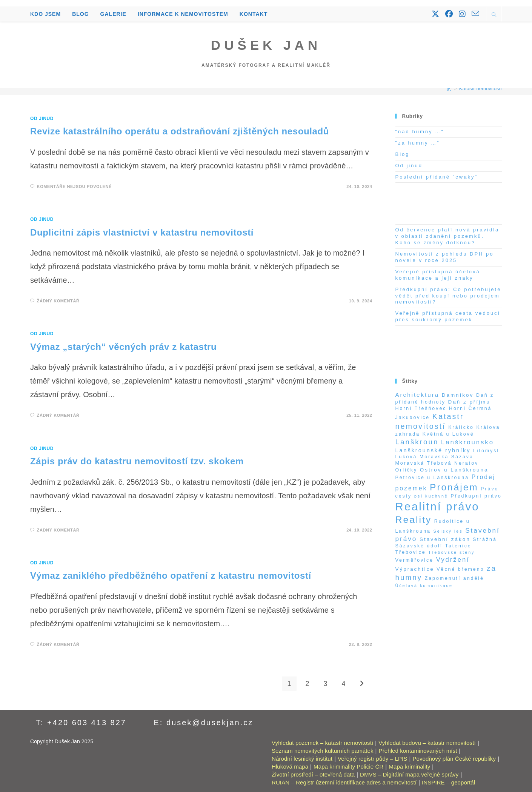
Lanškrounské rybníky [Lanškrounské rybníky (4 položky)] (433, 450)
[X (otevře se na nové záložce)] (435, 14)
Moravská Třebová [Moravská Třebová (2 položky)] (424, 463)
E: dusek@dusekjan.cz (204, 723)
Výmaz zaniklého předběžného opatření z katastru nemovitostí (171, 576)
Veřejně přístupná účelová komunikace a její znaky (438, 275)
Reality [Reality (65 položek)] (414, 520)
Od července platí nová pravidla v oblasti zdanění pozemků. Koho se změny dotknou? (447, 236)
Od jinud (42, 119)
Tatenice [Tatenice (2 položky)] (458, 546)
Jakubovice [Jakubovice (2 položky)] (413, 418)
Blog (403, 154)
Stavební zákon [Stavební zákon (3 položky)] (445, 539)
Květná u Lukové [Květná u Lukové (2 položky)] (448, 434)
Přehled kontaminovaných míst (418, 751)
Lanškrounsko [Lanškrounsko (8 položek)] (467, 442)
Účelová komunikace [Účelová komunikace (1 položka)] (424, 586)
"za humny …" (418, 143)
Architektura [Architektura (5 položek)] (417, 395)
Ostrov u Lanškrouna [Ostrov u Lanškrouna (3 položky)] (454, 470)
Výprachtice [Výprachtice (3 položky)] (415, 569)
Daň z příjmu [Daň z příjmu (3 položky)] (469, 402)
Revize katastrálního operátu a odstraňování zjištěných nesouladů (180, 131)
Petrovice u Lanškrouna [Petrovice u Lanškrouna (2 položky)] (432, 478)
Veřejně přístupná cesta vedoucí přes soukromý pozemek (448, 316)
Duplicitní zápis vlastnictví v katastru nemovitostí (142, 232)
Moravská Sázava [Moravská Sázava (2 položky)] (447, 457)
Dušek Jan (266, 45)
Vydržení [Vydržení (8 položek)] (453, 560)
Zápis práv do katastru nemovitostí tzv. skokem (137, 461)
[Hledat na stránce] (494, 15)
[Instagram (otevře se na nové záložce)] (462, 14)
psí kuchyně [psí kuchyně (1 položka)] (431, 496)
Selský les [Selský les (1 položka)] (448, 531)
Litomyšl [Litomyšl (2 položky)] (486, 451)
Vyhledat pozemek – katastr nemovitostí (322, 743)
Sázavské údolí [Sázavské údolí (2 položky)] (419, 546)
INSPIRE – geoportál (448, 782)
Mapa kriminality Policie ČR (348, 767)
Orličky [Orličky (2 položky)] (407, 470)
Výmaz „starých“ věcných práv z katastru (123, 347)
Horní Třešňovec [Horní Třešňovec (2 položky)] (421, 408)
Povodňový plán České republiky (454, 759)
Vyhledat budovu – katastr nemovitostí (427, 743)
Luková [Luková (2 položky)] (406, 457)
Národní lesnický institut (302, 759)
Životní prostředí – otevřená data (313, 774)
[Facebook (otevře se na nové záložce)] (449, 14)
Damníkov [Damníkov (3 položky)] (458, 395)
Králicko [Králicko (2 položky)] (461, 427)
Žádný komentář (58, 301)
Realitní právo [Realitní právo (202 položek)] (437, 506)
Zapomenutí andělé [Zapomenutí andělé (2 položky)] (454, 578)
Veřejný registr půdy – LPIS (372, 759)
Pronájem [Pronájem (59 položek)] (454, 487)
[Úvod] (449, 89)
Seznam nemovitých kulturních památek (323, 751)
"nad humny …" (420, 132)
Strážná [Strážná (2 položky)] (485, 539)
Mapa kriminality (409, 767)
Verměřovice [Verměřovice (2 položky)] (415, 560)
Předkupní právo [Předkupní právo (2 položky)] (476, 496)
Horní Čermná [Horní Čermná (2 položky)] (470, 408)
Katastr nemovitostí (480, 89)
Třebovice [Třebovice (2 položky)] (411, 552)
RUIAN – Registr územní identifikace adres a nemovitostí (344, 782)
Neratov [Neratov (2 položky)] (466, 463)
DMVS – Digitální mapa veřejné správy (409, 774)
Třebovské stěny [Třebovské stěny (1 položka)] (451, 552)
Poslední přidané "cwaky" (437, 177)
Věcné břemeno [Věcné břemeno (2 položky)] (460, 569)
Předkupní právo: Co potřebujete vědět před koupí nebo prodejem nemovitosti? (448, 296)
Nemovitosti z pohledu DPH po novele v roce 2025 (445, 257)
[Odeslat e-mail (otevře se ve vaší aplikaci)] (475, 14)
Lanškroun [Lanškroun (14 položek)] (417, 442)
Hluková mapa (290, 767)
